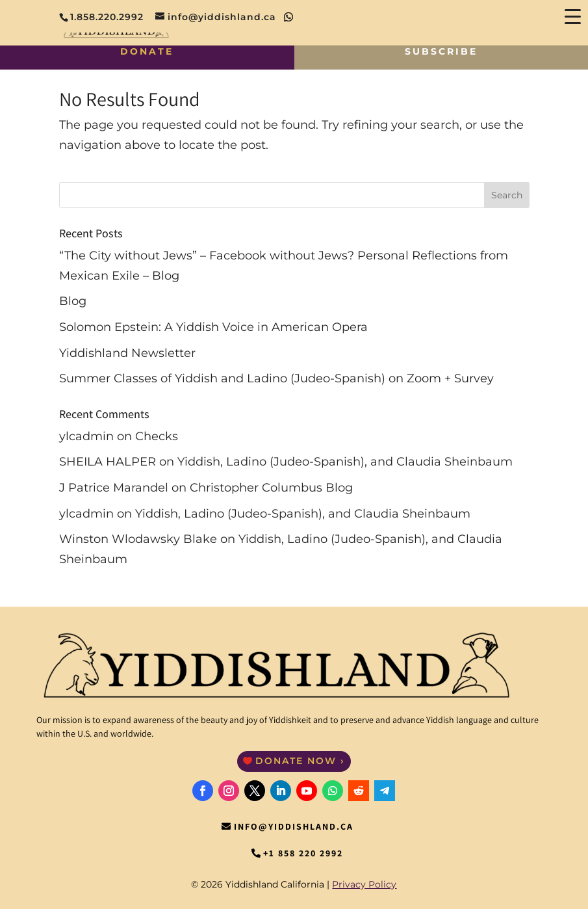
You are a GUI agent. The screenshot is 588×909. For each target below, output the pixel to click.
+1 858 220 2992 (303, 853)
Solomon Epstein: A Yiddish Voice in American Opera (213, 327)
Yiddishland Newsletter (127, 353)
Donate (147, 51)
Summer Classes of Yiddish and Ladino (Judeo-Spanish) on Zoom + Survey (276, 378)
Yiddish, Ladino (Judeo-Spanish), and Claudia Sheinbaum (345, 462)
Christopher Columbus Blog (271, 488)
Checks (157, 436)
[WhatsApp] (289, 17)
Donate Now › (300, 761)
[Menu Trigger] (572, 16)
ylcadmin (86, 436)
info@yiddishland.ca (294, 826)
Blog (73, 301)
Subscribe (441, 51)
